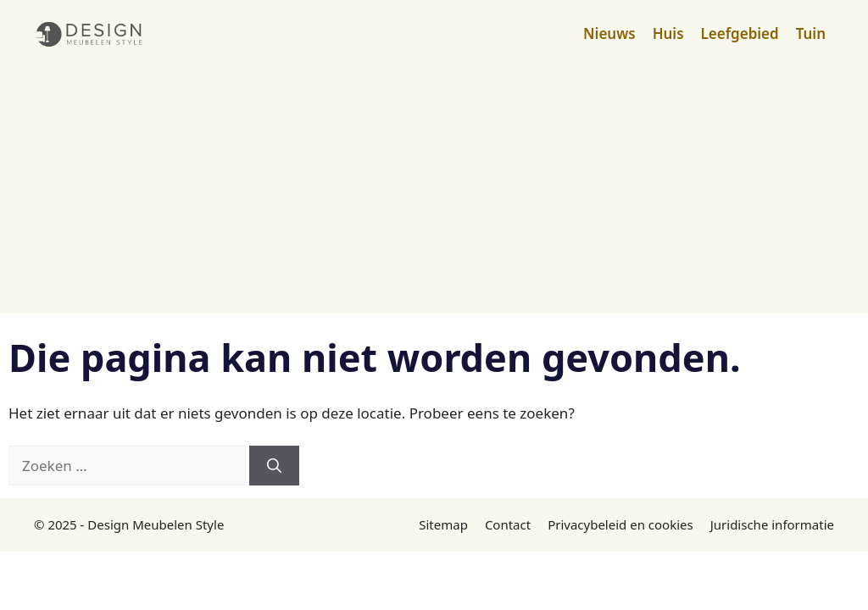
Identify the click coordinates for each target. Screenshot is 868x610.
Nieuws (609, 33)
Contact (508, 524)
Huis (668, 33)
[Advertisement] (434, 195)
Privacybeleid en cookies (620, 524)
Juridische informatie (772, 524)
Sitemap (443, 524)
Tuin (811, 33)
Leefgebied (740, 33)
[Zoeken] (274, 466)
